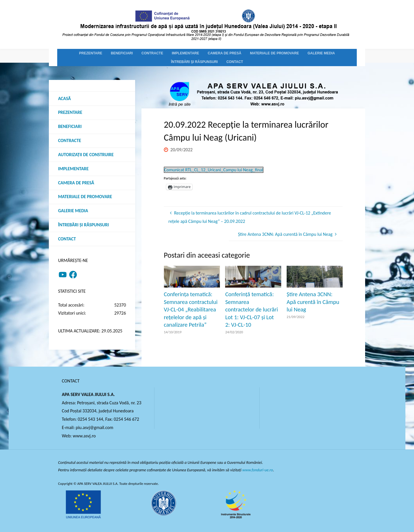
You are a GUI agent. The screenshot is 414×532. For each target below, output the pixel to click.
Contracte (70, 141)
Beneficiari (70, 127)
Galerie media (73, 211)
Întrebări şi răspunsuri (84, 225)
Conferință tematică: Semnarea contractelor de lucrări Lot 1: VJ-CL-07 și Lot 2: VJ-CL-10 (251, 309)
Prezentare (70, 113)
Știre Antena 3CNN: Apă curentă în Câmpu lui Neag (313, 302)
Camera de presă (76, 183)
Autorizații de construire (86, 155)
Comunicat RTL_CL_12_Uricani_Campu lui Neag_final (214, 170)
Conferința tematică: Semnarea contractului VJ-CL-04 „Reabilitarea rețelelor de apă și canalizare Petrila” (191, 309)
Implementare (73, 169)
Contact (67, 239)
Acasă (65, 98)
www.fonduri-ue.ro (258, 470)
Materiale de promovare (85, 197)
